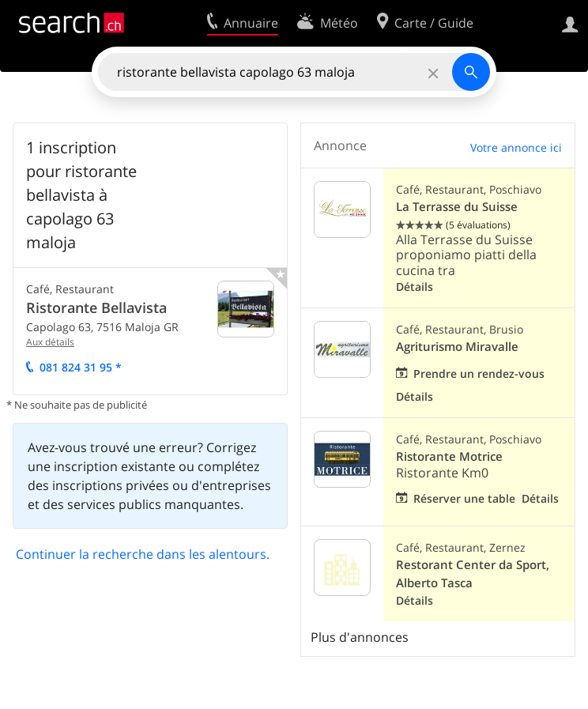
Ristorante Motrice (449, 456)
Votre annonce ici (516, 147)
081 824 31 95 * (81, 367)
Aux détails (50, 342)
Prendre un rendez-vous (479, 373)
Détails (415, 287)
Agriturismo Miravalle (457, 347)
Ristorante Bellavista (96, 307)
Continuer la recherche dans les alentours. (143, 554)
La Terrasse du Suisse (457, 207)
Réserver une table (464, 498)
